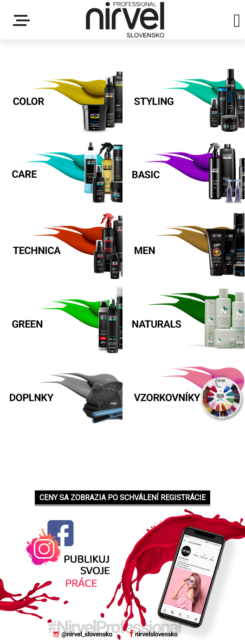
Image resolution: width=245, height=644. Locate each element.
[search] (237, 22)
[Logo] (125, 20)
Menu (23, 20)
